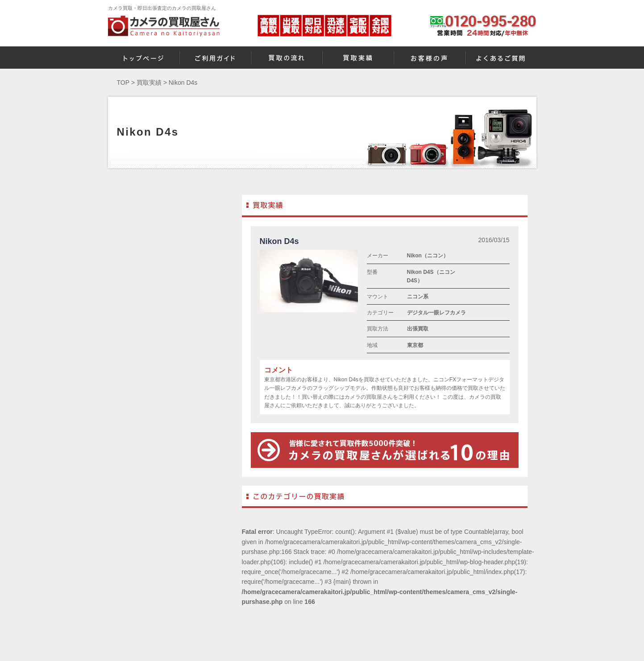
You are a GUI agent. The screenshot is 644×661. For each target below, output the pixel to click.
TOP (123, 83)
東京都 (415, 345)
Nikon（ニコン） (428, 256)
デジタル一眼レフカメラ (436, 313)
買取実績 (149, 83)
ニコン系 (418, 297)
